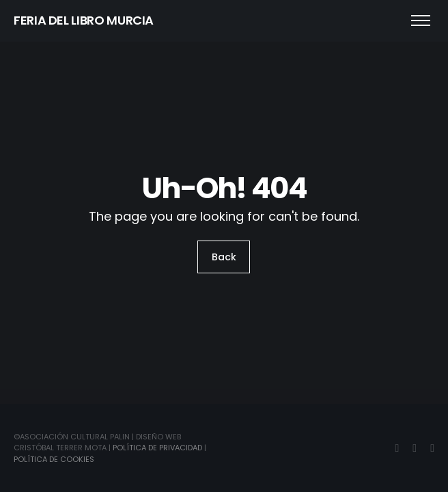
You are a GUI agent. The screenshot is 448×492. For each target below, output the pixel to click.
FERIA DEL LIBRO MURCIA (84, 20)
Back (224, 257)
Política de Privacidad (157, 448)
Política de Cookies (54, 459)
